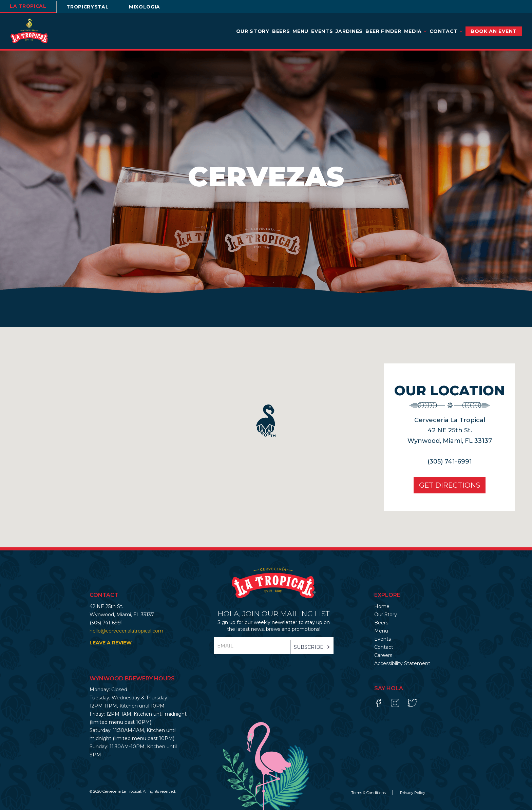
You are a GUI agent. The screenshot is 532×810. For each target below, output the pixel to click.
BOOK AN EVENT (494, 31)
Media (415, 31)
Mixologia (149, 7)
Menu (300, 31)
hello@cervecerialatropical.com (126, 631)
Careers (383, 655)
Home (382, 606)
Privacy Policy (413, 793)
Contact (446, 31)
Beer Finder (383, 31)
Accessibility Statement (402, 663)
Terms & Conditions (369, 793)
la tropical (29, 6)
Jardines (349, 31)
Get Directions (449, 485)
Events (322, 31)
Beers (281, 31)
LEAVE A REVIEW (111, 643)
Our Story (253, 31)
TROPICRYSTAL (90, 7)
